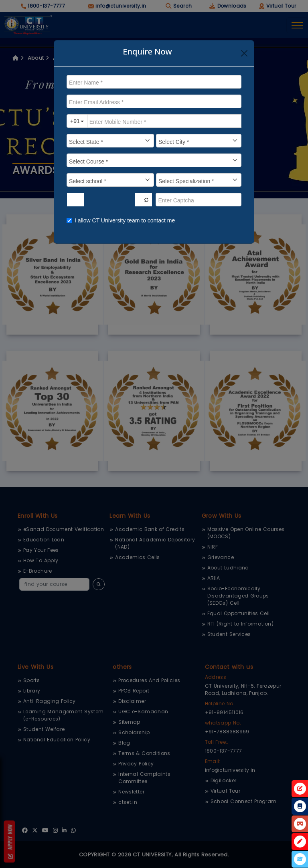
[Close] (244, 53)
